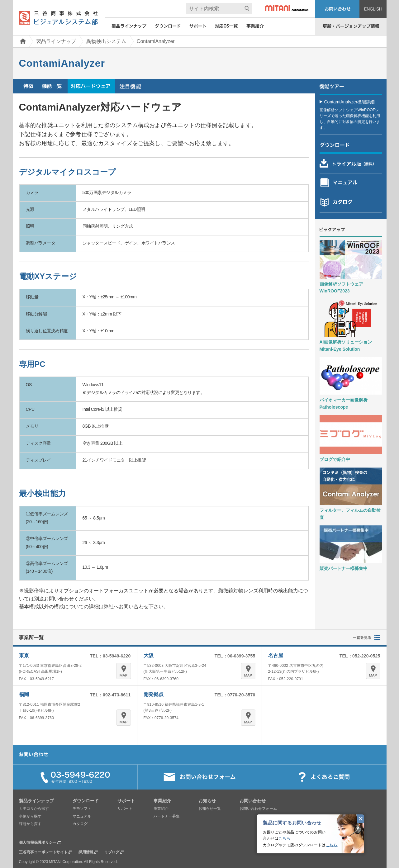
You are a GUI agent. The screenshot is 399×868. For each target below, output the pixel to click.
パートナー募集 (167, 816)
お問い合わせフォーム (258, 809)
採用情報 (86, 852)
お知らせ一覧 (210, 809)
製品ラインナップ (56, 41)
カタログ (80, 824)
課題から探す (30, 824)
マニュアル (82, 816)
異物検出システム (106, 41)
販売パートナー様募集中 (344, 568)
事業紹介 (161, 809)
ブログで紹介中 (335, 459)
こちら (284, 838)
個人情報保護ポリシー (38, 842)
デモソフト (82, 809)
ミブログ (112, 852)
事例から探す (30, 816)
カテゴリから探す (34, 809)
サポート (125, 809)
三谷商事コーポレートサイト (43, 852)
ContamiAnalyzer (156, 41)
